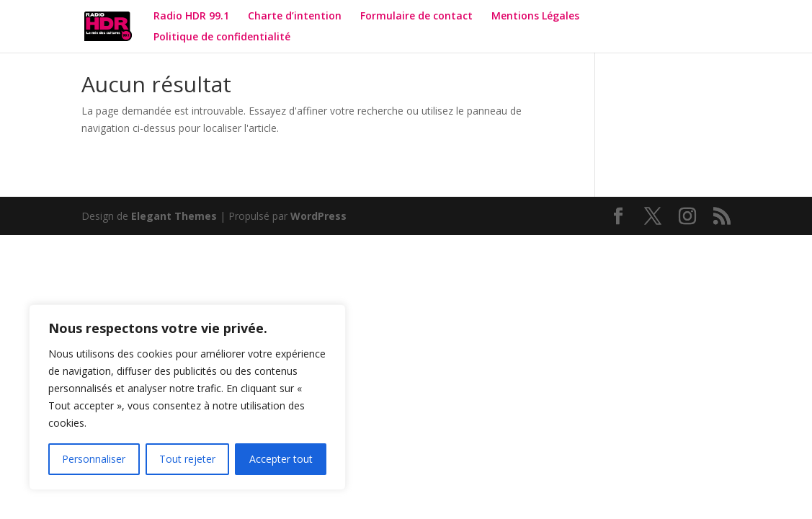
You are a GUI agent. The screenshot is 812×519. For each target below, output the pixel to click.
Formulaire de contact (416, 17)
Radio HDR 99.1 (191, 17)
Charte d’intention (295, 17)
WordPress (318, 216)
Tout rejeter (187, 459)
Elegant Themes (174, 216)
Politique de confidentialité (223, 37)
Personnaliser (94, 459)
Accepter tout (281, 459)
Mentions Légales (535, 17)
